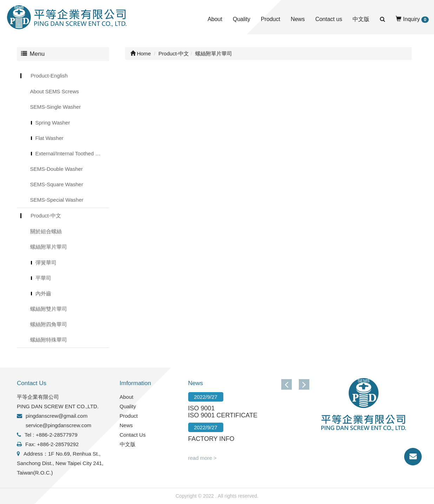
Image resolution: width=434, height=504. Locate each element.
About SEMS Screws (55, 91)
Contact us (329, 19)
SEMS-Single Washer (56, 107)
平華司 (43, 278)
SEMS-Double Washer (57, 169)
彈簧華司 (46, 263)
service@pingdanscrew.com (58, 425)
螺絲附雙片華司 (49, 309)
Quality (242, 19)
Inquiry (412, 19)
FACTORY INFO (211, 439)
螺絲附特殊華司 (49, 340)
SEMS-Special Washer (57, 200)
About (215, 19)
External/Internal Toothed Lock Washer (72, 153)
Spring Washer (53, 123)
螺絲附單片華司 (49, 247)
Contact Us (133, 435)
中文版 (361, 19)
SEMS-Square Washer (57, 184)
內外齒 (43, 293)
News (298, 19)
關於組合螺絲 (46, 231)
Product (271, 19)
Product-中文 (46, 216)
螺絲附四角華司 (49, 324)
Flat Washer (50, 138)
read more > (202, 458)
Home (141, 53)
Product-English (49, 76)
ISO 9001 (202, 408)
